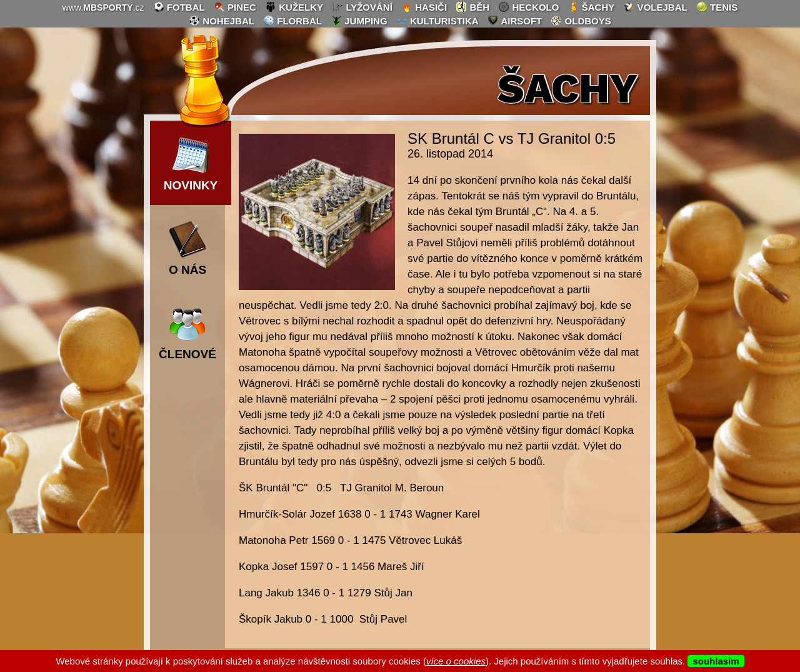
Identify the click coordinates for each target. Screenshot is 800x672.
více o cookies (456, 661)
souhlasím (716, 661)
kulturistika (437, 21)
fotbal (179, 7)
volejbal (655, 7)
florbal (292, 21)
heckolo (528, 7)
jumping (359, 21)
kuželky (294, 7)
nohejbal (222, 21)
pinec (235, 7)
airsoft (515, 21)
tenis (717, 7)
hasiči (424, 7)
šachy (592, 7)
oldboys (581, 21)
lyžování (362, 7)
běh (472, 7)
